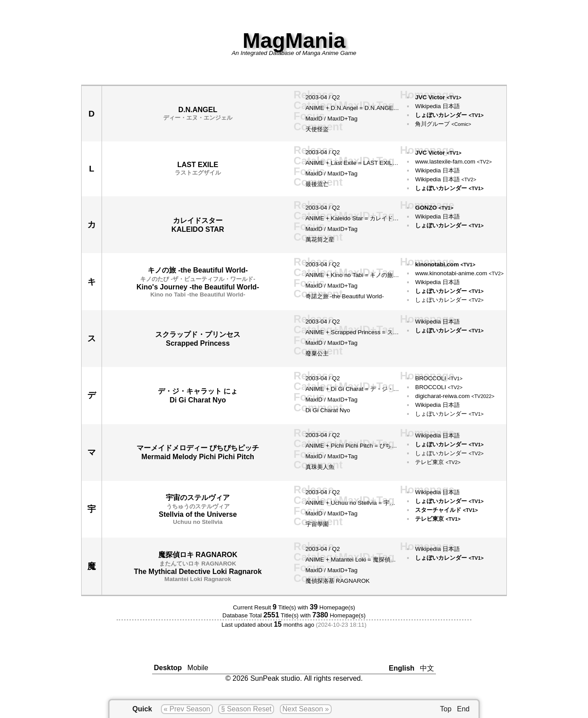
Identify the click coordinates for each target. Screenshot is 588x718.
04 (324, 97)
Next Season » (306, 709)
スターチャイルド (446, 510)
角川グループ (443, 124)
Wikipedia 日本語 (437, 106)
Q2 (336, 97)
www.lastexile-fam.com (453, 162)
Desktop (168, 668)
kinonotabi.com (445, 264)
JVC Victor (438, 97)
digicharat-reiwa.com (455, 396)
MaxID (314, 119)
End (463, 709)
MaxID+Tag (342, 119)
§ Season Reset (246, 709)
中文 (427, 668)
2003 (312, 97)
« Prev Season (187, 709)
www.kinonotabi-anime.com (459, 273)
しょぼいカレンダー (449, 115)
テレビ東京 (438, 462)
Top (446, 709)
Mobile (198, 668)
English (402, 668)
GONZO (434, 208)
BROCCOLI (439, 378)
